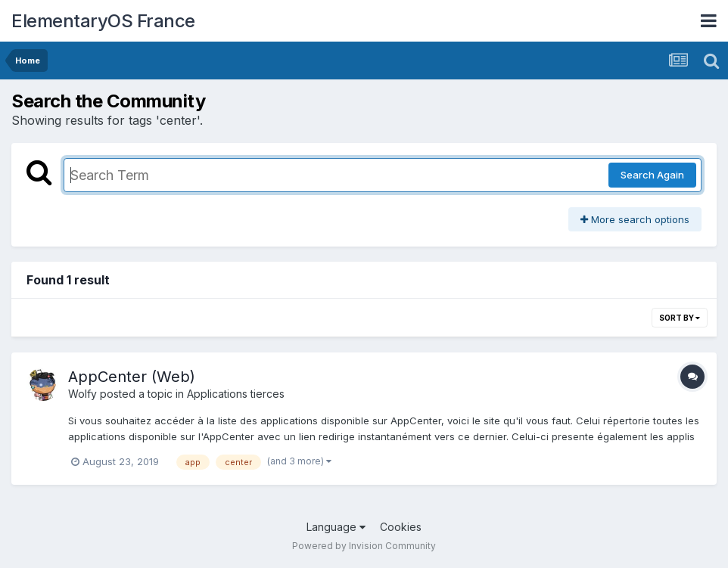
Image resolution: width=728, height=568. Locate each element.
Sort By (680, 318)
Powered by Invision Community (364, 546)
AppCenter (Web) (132, 377)
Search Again (652, 175)
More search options (635, 219)
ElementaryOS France (103, 21)
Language (336, 527)
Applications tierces (236, 394)
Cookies (401, 527)
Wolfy (82, 394)
